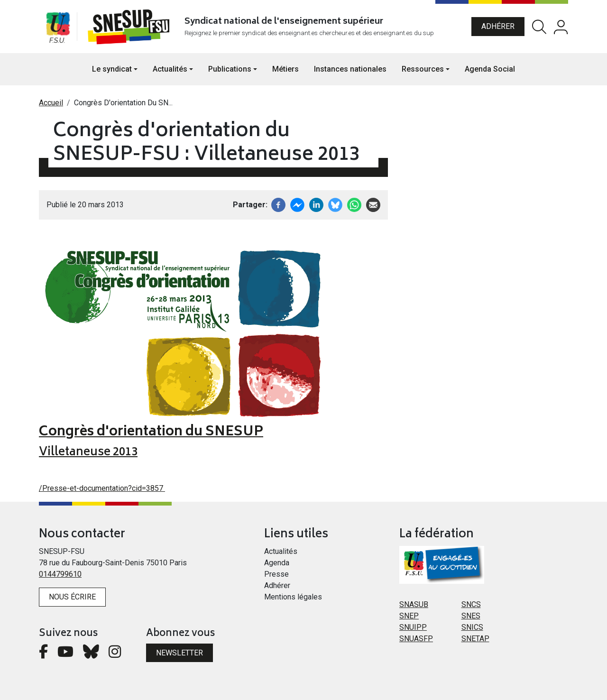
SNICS (472, 627)
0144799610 (60, 574)
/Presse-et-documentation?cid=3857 (102, 488)
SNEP (409, 616)
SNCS (471, 604)
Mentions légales (293, 597)
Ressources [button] (423, 69)
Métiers (285, 69)
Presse (276, 574)
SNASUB (414, 604)
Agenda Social (490, 69)
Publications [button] (230, 69)
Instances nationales (350, 69)
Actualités (281, 551)
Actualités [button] (170, 69)
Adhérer (498, 26)
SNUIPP (413, 627)
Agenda (277, 563)
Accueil (51, 103)
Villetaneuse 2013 (88, 453)
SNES (471, 616)
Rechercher (539, 27)
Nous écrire (72, 597)
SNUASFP (416, 639)
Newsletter (179, 653)
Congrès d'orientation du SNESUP (151, 432)
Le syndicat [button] (112, 69)
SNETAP (475, 639)
